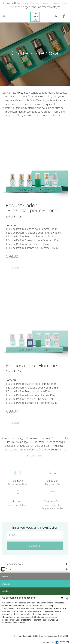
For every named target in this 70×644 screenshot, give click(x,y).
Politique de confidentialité (26, 636)
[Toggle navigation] (4, 17)
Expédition (52, 481)
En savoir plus (35, 456)
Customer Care (52, 501)
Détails (16, 268)
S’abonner (35, 546)
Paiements (18, 481)
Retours (18, 501)
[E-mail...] (35, 535)
